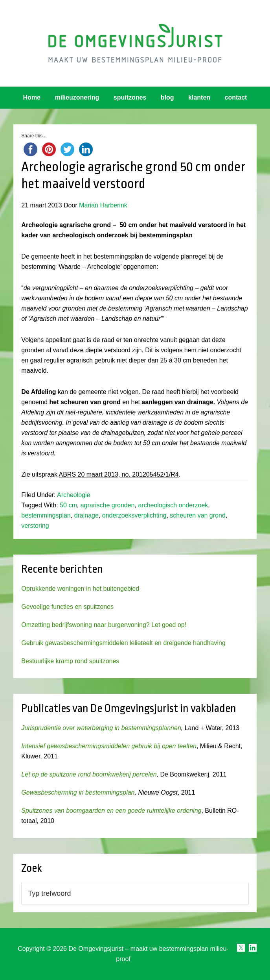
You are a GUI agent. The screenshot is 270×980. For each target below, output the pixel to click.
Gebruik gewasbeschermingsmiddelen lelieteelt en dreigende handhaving (123, 643)
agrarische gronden (108, 505)
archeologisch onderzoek (173, 505)
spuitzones (130, 97)
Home (32, 97)
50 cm (68, 505)
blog (167, 97)
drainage (86, 515)
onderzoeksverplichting (134, 515)
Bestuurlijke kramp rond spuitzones (70, 661)
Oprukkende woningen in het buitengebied (80, 589)
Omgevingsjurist (135, 43)
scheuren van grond (197, 515)
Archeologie (74, 495)
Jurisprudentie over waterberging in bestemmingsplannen (101, 728)
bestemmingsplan (46, 515)
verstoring (35, 526)
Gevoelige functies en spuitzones (67, 607)
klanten (199, 97)
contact (236, 97)
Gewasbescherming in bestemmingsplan (78, 792)
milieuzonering (77, 97)
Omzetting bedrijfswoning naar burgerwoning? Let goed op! (104, 625)
